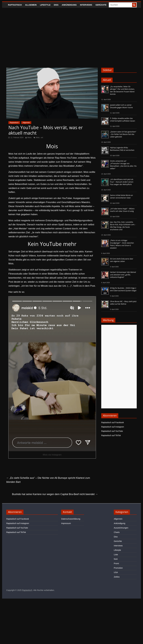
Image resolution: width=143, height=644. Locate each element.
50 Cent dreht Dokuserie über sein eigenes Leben (122, 260)
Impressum (66, 523)
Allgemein (31, 5)
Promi (116, 563)
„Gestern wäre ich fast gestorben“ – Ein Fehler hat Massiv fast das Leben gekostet (123, 134)
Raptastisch (15, 5)
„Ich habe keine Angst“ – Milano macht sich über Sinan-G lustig (122, 210)
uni (42, 138)
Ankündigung (69, 5)
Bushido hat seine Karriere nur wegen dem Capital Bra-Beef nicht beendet (55, 494)
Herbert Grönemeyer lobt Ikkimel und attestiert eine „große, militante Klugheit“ (123, 275)
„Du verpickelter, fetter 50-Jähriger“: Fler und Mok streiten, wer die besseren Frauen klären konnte (122, 90)
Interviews (86, 5)
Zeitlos (117, 577)
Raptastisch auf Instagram (113, 427)
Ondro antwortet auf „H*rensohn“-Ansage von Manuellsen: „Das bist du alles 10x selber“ (123, 165)
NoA (116, 559)
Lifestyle (45, 5)
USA (116, 572)
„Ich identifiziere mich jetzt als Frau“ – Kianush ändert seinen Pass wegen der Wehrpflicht (122, 182)
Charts (117, 532)
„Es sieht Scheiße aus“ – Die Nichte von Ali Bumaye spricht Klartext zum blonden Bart (48, 480)
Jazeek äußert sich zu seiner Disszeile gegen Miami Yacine (121, 106)
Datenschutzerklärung (71, 519)
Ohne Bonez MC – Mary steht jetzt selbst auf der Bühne (123, 303)
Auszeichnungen (121, 528)
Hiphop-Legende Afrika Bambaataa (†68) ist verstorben (122, 149)
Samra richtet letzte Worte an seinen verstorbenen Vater (121, 197)
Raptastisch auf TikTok (111, 435)
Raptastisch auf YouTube (112, 431)
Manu (29, 138)
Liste (116, 555)
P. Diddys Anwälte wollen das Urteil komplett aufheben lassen (123, 120)
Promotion (118, 568)
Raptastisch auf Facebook (113, 422)
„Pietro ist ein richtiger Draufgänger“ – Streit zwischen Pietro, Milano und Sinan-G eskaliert (122, 244)
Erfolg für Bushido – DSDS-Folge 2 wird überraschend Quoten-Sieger (123, 289)
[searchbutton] (134, 5)
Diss (56, 5)
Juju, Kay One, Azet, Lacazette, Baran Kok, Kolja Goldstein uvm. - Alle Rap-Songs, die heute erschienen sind (123, 226)
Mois (38, 138)
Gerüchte (101, 5)
